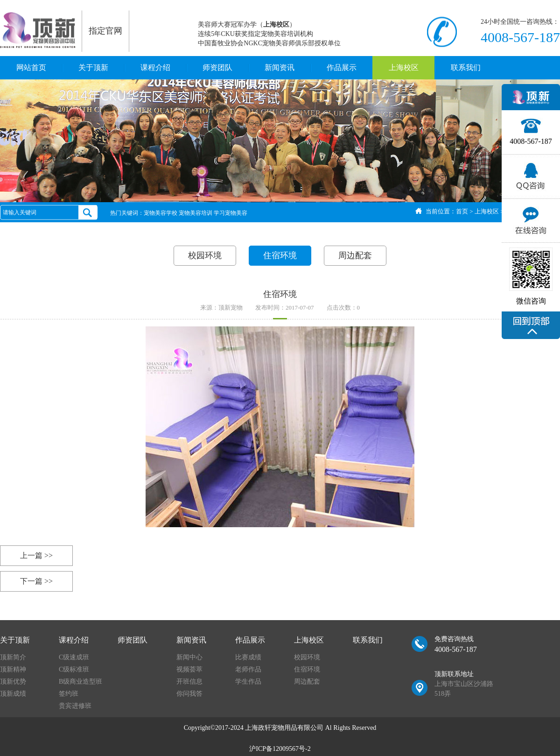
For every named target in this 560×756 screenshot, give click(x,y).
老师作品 (248, 669)
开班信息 (189, 682)
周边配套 (355, 255)
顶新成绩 (13, 694)
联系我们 (466, 67)
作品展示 (342, 67)
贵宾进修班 (75, 706)
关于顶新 (93, 67)
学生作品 (248, 682)
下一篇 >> (36, 581)
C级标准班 (74, 669)
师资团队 (217, 67)
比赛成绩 (248, 657)
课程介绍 (155, 67)
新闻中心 (189, 657)
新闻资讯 (280, 67)
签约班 (69, 694)
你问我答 (189, 694)
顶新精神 (13, 669)
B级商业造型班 (80, 682)
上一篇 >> (36, 555)
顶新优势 (13, 682)
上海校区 (404, 67)
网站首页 (31, 67)
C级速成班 (74, 657)
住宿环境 (280, 255)
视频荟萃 (189, 669)
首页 (462, 211)
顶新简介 (13, 657)
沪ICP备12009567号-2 (280, 749)
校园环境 (205, 255)
